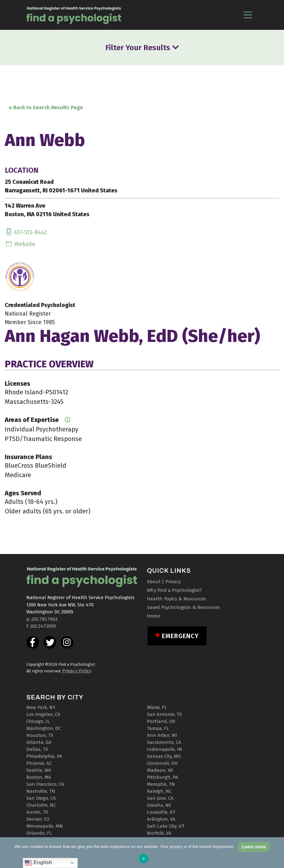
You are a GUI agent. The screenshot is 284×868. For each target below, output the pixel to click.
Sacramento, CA (164, 742)
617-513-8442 (26, 232)
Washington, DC (44, 728)
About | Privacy (164, 582)
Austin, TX (37, 812)
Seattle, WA (39, 770)
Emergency (180, 636)
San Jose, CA (160, 798)
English (38, 863)
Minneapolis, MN (45, 826)
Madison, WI (160, 770)
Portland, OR (161, 721)
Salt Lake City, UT (166, 826)
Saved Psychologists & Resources (183, 607)
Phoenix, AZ (39, 763)
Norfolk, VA (159, 833)
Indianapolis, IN (165, 749)
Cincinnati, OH (162, 763)
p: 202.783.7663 (42, 619)
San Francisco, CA (45, 784)
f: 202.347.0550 (41, 626)
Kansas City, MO (164, 756)
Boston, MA (39, 777)
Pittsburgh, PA (162, 777)
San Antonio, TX (164, 714)
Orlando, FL (39, 833)
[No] (276, 853)
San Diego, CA (41, 798)
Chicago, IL (38, 721)
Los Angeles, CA (43, 714)
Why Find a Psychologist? (174, 590)
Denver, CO (38, 819)
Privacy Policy (77, 671)
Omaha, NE (159, 805)
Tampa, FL (158, 728)
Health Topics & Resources (176, 599)
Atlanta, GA (39, 742)
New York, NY (41, 707)
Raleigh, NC (159, 791)
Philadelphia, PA (44, 756)
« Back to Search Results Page (46, 107)
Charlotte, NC (41, 805)
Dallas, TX (37, 749)
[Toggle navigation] (248, 15)
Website (20, 244)
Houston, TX (40, 735)
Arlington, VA (161, 819)
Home (153, 616)
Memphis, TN (161, 784)
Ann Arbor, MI (162, 735)
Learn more (254, 847)
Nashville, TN (41, 791)
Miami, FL (157, 707)
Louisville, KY (161, 812)
